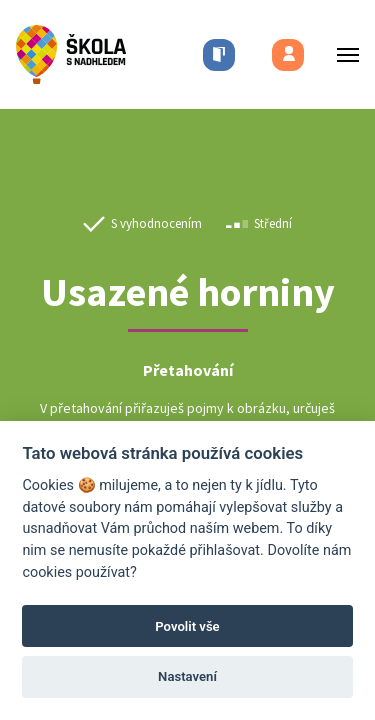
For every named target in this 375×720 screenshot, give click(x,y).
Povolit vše (187, 626)
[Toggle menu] (342, 54)
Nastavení (187, 676)
